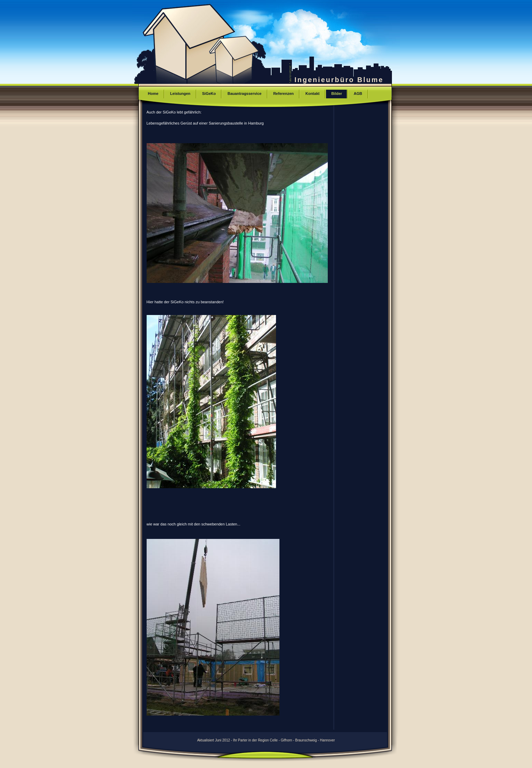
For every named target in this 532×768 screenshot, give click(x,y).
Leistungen (180, 93)
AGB (358, 93)
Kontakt (312, 93)
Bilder (337, 93)
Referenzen (283, 93)
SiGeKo (209, 93)
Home (153, 93)
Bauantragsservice (244, 93)
